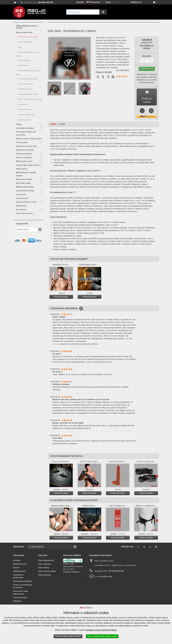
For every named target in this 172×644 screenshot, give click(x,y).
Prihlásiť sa (136, 2)
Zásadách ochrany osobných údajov (101, 630)
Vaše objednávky (46, 558)
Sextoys (19, 124)
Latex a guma (21, 194)
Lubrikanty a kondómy (25, 128)
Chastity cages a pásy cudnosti (28, 165)
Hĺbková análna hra (25, 89)
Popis (53, 122)
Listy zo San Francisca (24, 213)
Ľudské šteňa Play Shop (25, 191)
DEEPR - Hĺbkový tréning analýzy (30, 99)
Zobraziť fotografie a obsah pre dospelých (70, 59)
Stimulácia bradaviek (24, 154)
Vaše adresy (44, 565)
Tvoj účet (43, 553)
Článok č (100, 72)
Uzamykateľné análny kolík (28, 79)
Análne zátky (23, 65)
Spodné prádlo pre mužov (26, 202)
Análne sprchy (22, 169)
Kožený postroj (22, 198)
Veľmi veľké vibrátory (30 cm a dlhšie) (28, 54)
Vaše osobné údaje (47, 569)
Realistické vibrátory (25, 42)
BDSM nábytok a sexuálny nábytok (26, 174)
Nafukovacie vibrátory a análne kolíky (28, 72)
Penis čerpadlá (22, 142)
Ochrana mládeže (71, 570)
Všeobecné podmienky (18, 574)
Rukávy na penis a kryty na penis (29, 139)
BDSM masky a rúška (24, 161)
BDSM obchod (20, 562)
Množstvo (147, 56)
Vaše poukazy (44, 573)
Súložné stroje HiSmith (25, 150)
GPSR (62, 122)
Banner (16, 565)
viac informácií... (123, 70)
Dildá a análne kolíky (24, 32)
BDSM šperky (21, 206)
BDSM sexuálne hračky (25, 187)
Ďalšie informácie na (89, 89)
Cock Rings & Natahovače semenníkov (26, 133)
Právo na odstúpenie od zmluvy (23, 584)
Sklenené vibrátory (25, 109)
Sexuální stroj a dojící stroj (26, 146)
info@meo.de (107, 574)
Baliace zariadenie (25, 120)
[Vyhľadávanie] (103, 12)
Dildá (20, 47)
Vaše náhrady (44, 562)
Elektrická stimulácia (24, 179)
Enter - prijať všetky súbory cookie (102, 636)
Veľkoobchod (19, 569)
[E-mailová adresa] (26, 229)
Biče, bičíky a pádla (23, 183)
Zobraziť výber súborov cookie (68, 636)
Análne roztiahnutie (25, 84)
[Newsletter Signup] (40, 229)
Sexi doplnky (21, 209)
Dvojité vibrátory (24, 60)
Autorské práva (20, 595)
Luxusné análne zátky (26, 115)
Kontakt (80, 2)
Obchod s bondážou (24, 157)
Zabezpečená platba (22, 579)
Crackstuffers (23, 104)
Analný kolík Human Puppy (28, 94)
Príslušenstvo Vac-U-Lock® (28, 37)
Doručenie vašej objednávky (21, 590)
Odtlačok (17, 599)
